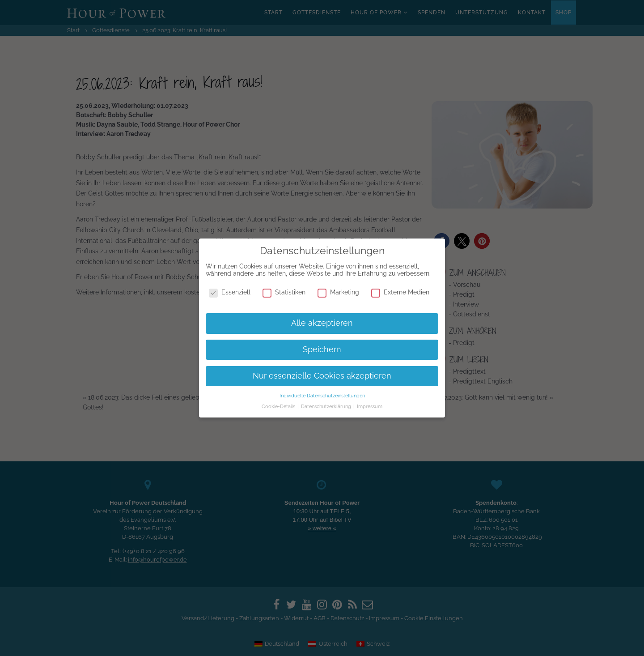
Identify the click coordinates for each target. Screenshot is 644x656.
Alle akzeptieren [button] (322, 323)
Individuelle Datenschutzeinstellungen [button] (322, 396)
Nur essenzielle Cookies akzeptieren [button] (322, 376)
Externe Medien (400, 292)
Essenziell (230, 292)
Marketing (338, 292)
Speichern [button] (322, 349)
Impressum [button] (370, 406)
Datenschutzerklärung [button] (327, 406)
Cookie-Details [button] (279, 406)
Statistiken (284, 292)
